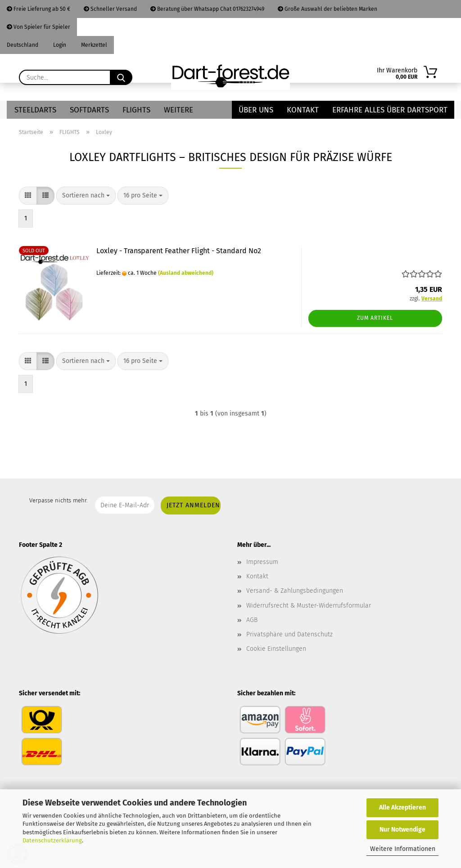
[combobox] (86, 196)
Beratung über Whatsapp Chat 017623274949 (207, 9)
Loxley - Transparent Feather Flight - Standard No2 (179, 251)
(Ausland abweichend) (186, 273)
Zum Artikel (375, 318)
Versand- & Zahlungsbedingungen (295, 591)
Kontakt (303, 110)
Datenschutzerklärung (52, 840)
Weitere (179, 110)
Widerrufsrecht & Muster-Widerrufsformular (309, 606)
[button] (28, 196)
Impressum (262, 562)
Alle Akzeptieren (402, 808)
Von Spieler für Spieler (38, 27)
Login (59, 45)
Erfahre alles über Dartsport (390, 110)
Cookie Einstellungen (276, 649)
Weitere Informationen (403, 849)
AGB (252, 620)
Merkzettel (93, 45)
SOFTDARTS (89, 110)
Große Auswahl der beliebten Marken (328, 9)
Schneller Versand (110, 9)
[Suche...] (121, 77)
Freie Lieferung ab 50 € (38, 9)
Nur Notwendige (402, 830)
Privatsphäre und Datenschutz (289, 634)
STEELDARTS (35, 110)
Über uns (256, 110)
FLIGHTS (136, 110)
